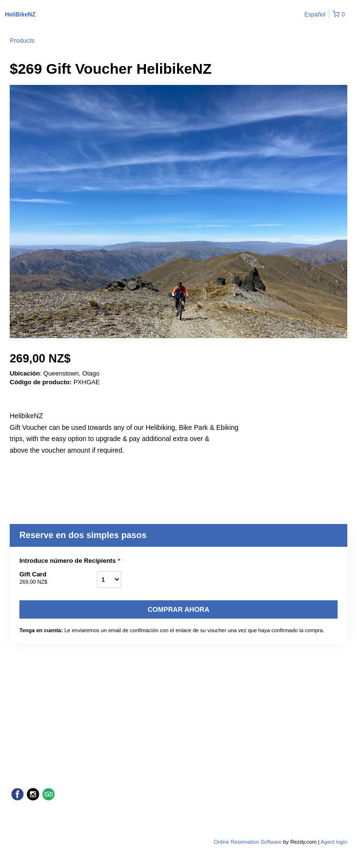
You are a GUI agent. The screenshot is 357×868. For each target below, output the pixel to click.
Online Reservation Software (248, 842)
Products (22, 41)
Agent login (334, 842)
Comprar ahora (178, 609)
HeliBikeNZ (20, 15)
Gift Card (58, 578)
